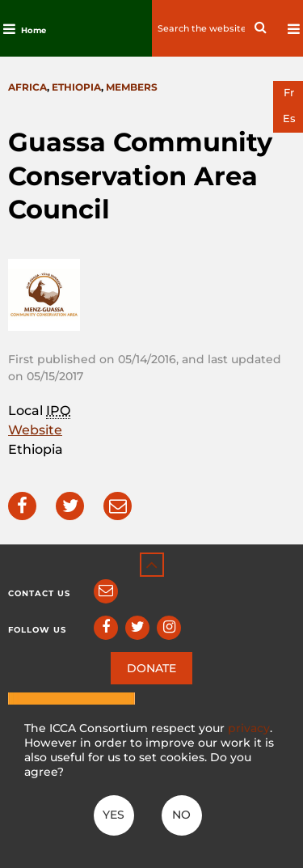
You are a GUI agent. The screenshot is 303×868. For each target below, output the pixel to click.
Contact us (39, 593)
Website (35, 430)
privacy (249, 728)
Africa (27, 87)
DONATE (151, 668)
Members (132, 87)
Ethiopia (76, 87)
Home (34, 30)
